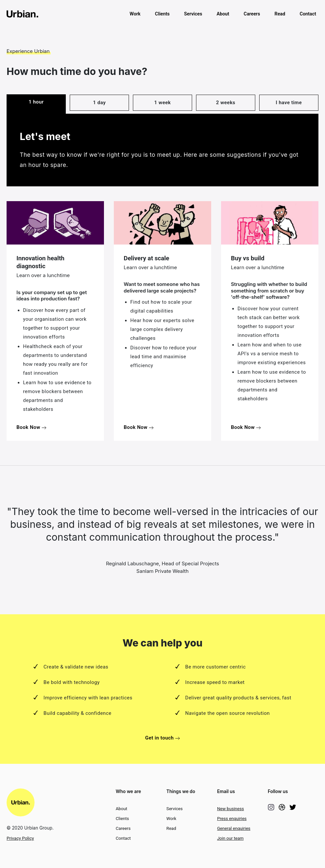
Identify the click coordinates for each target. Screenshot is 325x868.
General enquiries (234, 828)
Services (193, 14)
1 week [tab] (162, 103)
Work (135, 14)
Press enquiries (232, 819)
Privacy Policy (20, 838)
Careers (252, 14)
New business (231, 809)
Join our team (230, 838)
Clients (162, 14)
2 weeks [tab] (226, 103)
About (223, 14)
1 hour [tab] (36, 102)
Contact (308, 14)
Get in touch (162, 738)
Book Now (31, 427)
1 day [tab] (100, 103)
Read (280, 14)
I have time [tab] (289, 103)
